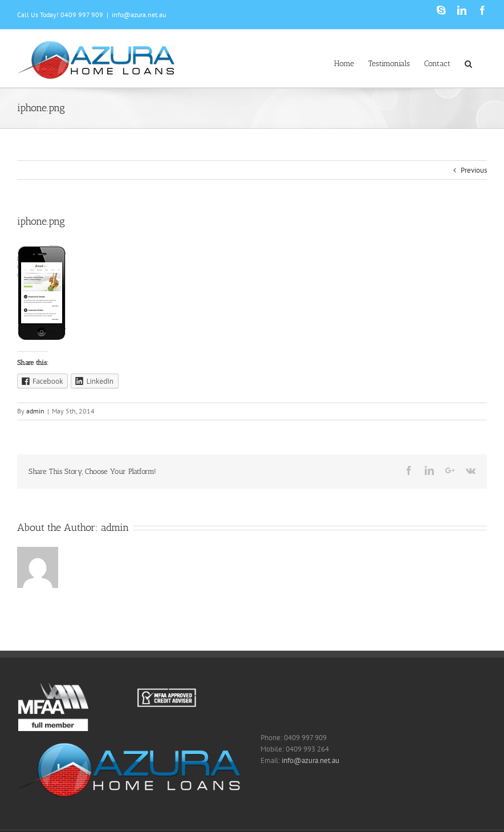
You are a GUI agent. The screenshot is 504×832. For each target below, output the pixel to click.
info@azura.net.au (139, 15)
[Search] (469, 63)
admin (35, 411)
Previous (474, 170)
